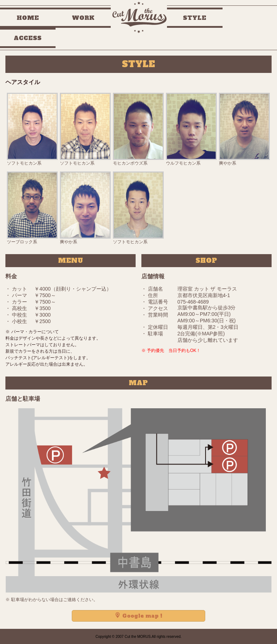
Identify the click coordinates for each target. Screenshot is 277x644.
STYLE (195, 18)
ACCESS (28, 38)
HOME (28, 18)
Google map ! (138, 616)
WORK (83, 18)
